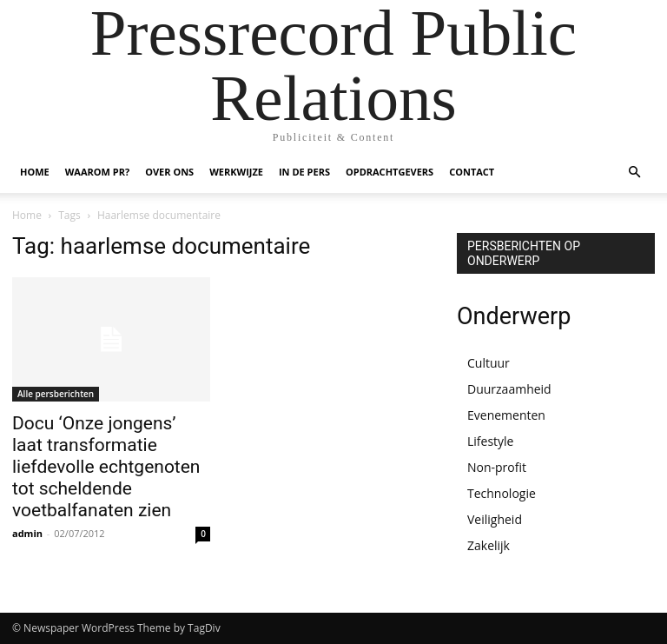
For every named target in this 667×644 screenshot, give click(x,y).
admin (27, 533)
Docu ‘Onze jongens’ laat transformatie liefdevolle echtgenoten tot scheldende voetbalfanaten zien (106, 467)
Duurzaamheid (509, 389)
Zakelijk (489, 545)
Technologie (502, 493)
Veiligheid (495, 519)
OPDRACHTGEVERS (390, 172)
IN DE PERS (304, 172)
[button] (634, 173)
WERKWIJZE (236, 172)
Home (27, 215)
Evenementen (506, 415)
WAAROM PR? (97, 172)
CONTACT (472, 172)
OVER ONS (169, 172)
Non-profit (497, 467)
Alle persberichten (56, 394)
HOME (35, 172)
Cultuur (489, 363)
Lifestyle (490, 441)
